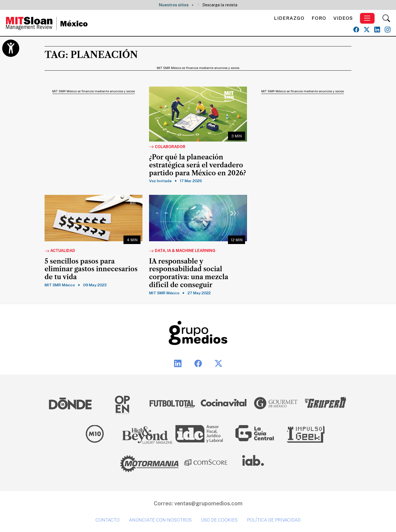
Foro (319, 18)
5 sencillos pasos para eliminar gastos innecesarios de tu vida (91, 269)
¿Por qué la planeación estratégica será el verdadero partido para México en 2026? (198, 165)
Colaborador (167, 147)
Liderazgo (289, 18)
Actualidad (60, 251)
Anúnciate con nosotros (160, 520)
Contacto (108, 520)
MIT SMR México (60, 285)
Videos (343, 18)
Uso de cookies (219, 520)
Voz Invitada (160, 181)
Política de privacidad (274, 520)
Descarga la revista (220, 5)
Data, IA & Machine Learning (182, 251)
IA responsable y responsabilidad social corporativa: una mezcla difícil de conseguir (189, 273)
